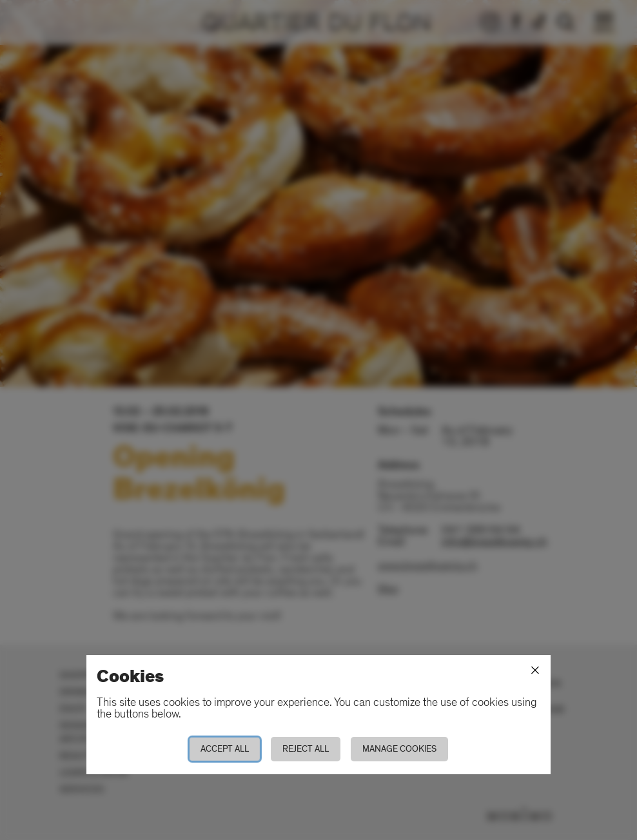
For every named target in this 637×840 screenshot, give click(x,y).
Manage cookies (399, 749)
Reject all (306, 749)
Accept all (225, 749)
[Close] (535, 670)
